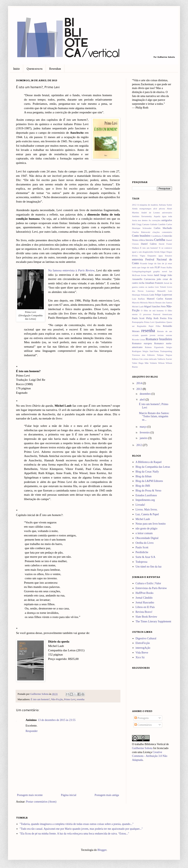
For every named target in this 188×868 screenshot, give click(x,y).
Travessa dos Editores (143, 355)
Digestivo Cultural (146, 638)
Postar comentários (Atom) (41, 802)
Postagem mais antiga (107, 795)
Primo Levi (70, 699)
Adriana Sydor (165, 205)
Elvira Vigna (139, 256)
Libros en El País (145, 607)
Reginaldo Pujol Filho (149, 326)
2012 (134, 205)
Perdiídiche (142, 552)
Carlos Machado (163, 228)
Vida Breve (142, 653)
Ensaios (168, 256)
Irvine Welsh (147, 275)
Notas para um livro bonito (151, 524)
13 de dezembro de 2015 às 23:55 (57, 720)
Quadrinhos (160, 322)
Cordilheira (156, 236)
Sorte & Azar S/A (145, 557)
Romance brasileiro (159, 339)
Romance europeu (142, 343)
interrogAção (143, 648)
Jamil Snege (160, 275)
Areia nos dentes (140, 220)
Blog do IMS (143, 486)
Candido (162, 224)
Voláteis (153, 363)
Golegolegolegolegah (142, 271)
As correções (155, 220)
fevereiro (145, 433)
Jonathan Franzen (154, 283)
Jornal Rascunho (145, 603)
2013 (140, 389)
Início (16, 68)
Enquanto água (155, 256)
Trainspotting (166, 351)
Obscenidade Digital (147, 538)
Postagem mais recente (30, 795)
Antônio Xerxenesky (142, 216)
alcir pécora (159, 209)
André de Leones (150, 213)
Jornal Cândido (144, 598)
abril (142, 400)
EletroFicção (143, 643)
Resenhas (55, 68)
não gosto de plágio (146, 528)
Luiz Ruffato (138, 299)
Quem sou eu (34, 68)
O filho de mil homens (152, 310)
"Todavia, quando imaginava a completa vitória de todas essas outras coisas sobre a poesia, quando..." (77, 824)
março (143, 427)
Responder (32, 731)
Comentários (143, 725)
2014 (140, 383)
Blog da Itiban (144, 476)
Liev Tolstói (160, 287)
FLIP (157, 267)
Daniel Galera (149, 244)
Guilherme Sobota (40, 694)
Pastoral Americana (162, 314)
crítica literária (146, 240)
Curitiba (160, 240)
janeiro (144, 438)
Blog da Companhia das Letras (153, 467)
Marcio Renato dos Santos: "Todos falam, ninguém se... (154, 417)
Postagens (142, 718)
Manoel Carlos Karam (159, 299)
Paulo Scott (138, 318)
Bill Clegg (137, 224)
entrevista (137, 260)
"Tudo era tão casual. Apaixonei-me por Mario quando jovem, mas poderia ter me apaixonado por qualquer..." (81, 829)
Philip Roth (152, 318)
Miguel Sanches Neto (155, 306)
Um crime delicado (148, 359)
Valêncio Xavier (165, 359)
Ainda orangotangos (142, 209)
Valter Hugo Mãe (140, 363)
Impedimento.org (145, 500)
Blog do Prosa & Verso (148, 491)
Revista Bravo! (144, 612)
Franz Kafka (166, 267)
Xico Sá (140, 657)
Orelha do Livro (145, 543)
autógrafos (167, 220)
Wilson (161, 363)
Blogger (102, 850)
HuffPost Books (145, 593)
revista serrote (165, 335)
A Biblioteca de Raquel (149, 462)
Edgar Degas (166, 252)
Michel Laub (138, 306)
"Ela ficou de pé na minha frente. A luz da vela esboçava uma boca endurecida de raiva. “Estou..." (74, 834)
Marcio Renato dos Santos (160, 303)
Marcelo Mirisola (140, 303)
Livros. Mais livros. (147, 510)
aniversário (167, 213)
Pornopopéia (138, 322)
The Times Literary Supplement (153, 621)
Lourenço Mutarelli (156, 291)
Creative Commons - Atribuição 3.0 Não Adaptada (150, 756)
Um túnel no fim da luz (149, 567)
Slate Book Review (146, 617)
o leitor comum (144, 533)
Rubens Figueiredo (154, 347)
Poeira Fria (166, 318)
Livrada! (140, 505)
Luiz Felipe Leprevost (161, 295)
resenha (81, 699)
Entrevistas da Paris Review (151, 588)
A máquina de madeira (148, 205)
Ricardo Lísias (138, 339)
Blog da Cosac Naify (147, 472)
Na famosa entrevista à (71, 270)
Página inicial (69, 795)
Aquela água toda (163, 216)
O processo (145, 314)
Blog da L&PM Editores (149, 481)
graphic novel (160, 271)
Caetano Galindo (150, 224)
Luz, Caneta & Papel (147, 514)
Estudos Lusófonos (146, 495)
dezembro (145, 394)
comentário (167, 232)
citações (156, 232)
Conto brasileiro (141, 236)
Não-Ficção (57, 699)
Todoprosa (141, 562)
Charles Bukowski (141, 232)
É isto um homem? (40, 699)
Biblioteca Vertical (155, 744)
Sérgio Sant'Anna (150, 351)
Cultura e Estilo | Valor (148, 583)
